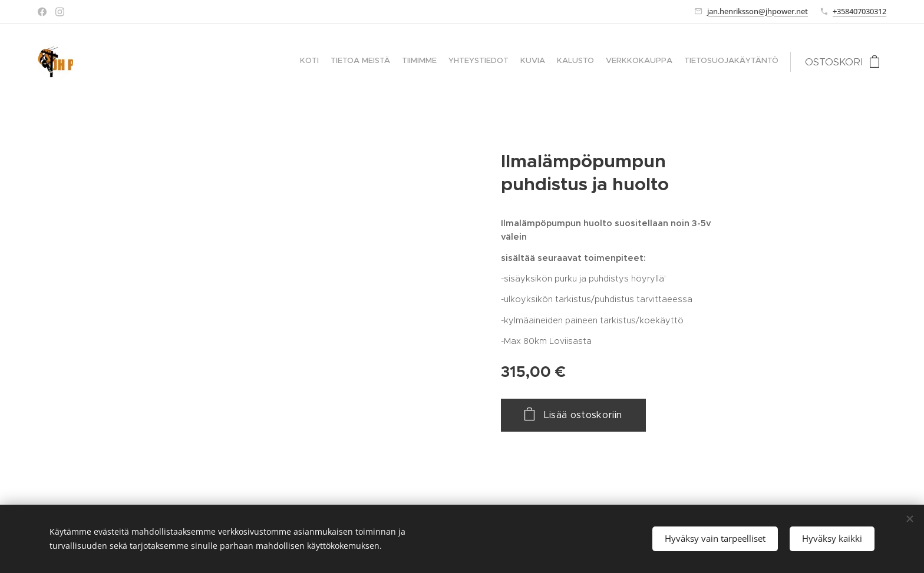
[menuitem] (697, 62)
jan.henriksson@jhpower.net (758, 11)
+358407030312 (859, 11)
